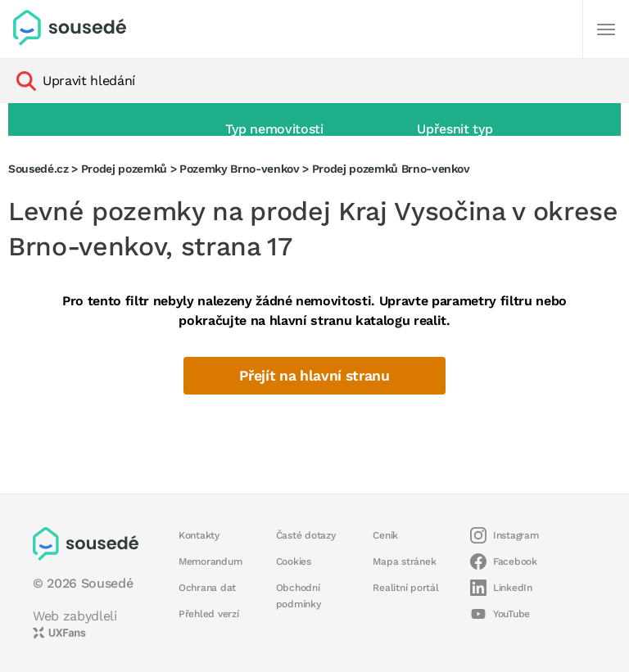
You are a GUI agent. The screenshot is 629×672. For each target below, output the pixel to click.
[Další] (606, 29)
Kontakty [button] (199, 535)
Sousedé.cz (38, 169)
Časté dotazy (306, 535)
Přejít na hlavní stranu (314, 376)
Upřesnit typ (455, 129)
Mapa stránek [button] (404, 562)
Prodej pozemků (124, 169)
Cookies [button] (294, 562)
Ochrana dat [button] (207, 588)
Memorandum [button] (210, 562)
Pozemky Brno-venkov (240, 169)
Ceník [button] (385, 535)
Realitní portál (405, 588)
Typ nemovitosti (274, 129)
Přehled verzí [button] (209, 614)
